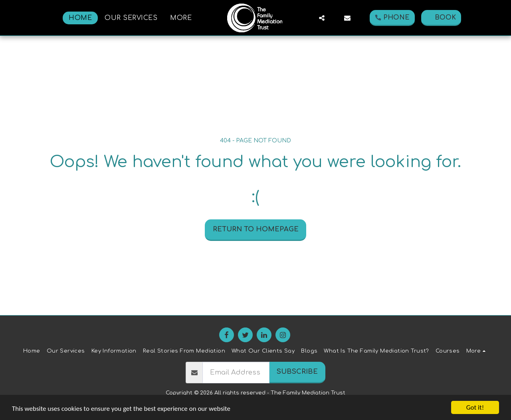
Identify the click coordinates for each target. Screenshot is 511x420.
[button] (322, 18)
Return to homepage (256, 229)
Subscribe (297, 372)
